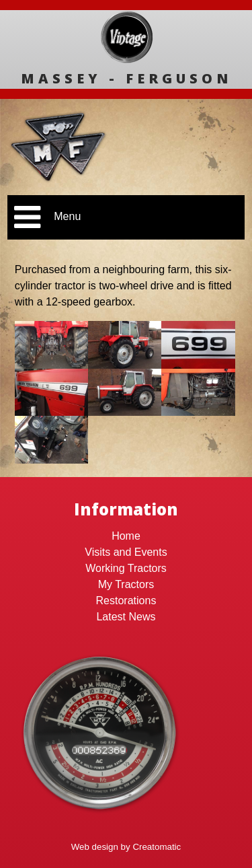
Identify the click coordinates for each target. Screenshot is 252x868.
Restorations (126, 601)
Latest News (126, 617)
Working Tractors (126, 568)
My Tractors (126, 584)
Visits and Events (126, 552)
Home (126, 536)
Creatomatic (157, 847)
